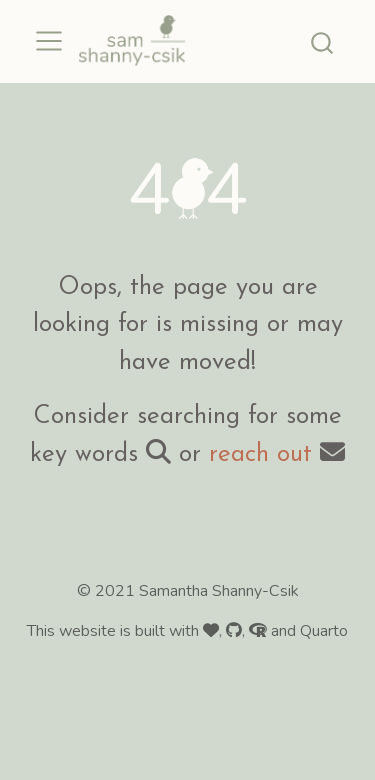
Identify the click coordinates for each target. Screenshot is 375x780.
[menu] (49, 41)
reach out (260, 454)
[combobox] (323, 41)
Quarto (324, 631)
